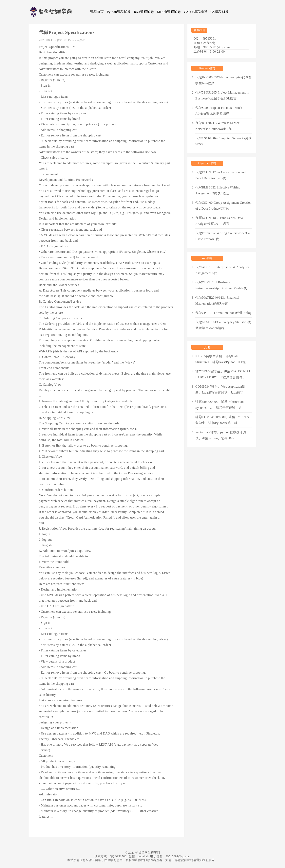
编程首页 (97, 12)
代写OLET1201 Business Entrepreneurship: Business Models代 (221, 285)
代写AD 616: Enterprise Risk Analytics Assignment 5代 (222, 270)
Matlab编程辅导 (169, 12)
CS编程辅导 (219, 12)
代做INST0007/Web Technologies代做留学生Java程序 (224, 80)
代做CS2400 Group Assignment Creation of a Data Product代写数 (223, 206)
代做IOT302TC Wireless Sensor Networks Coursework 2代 (217, 126)
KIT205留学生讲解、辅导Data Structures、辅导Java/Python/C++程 (221, 359)
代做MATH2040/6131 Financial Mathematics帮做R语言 (217, 301)
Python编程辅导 (119, 12)
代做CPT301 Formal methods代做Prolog (223, 313)
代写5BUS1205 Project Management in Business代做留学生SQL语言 (222, 95)
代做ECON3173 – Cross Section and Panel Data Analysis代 (220, 175)
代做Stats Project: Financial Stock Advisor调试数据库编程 (219, 111)
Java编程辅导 (144, 12)
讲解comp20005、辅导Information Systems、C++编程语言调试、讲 (219, 405)
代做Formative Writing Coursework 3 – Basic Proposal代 (222, 236)
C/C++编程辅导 (196, 12)
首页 (60, 40)
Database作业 (76, 40)
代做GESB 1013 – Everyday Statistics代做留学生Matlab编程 (223, 325)
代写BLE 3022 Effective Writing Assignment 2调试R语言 (218, 190)
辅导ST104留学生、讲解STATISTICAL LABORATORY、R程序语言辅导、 (223, 374)
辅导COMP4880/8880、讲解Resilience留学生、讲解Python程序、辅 (222, 420)
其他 (207, 347)
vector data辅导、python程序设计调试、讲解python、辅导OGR (221, 435)
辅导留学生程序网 (148, 853)
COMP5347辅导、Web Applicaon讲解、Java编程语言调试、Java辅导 (220, 390)
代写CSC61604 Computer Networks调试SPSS (223, 141)
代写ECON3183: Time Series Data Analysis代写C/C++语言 (219, 221)
